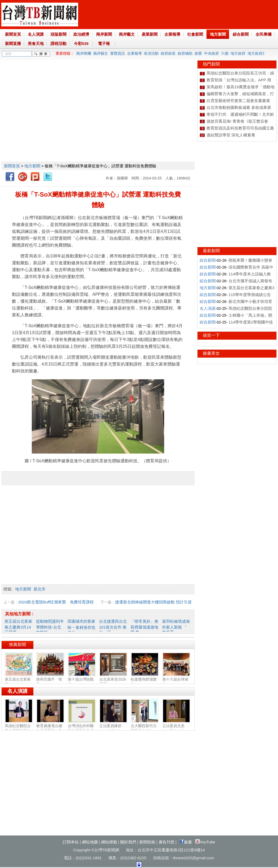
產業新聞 (150, 34)
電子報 (104, 43)
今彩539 (81, 43)
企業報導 (172, 34)
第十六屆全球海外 (176, 680)
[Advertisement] (50, 110)
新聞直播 (13, 43)
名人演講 (36, 34)
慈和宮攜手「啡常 (50, 680)
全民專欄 (263, 34)
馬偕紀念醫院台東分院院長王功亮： (19, 728)
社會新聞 (195, 34)
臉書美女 (211, 353)
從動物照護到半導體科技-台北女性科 (50, 627)
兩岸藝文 (127, 34)
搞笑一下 (211, 335)
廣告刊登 (167, 842)
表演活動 (151, 53)
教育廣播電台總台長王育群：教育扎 (50, 728)
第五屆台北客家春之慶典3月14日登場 (18, 627)
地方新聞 (218, 34)
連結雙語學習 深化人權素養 (231, 135)
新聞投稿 (147, 842)
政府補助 (185, 53)
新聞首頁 (13, 34)
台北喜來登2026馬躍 (113, 680)
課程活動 (59, 43)
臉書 (186, 842)
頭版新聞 (59, 34)
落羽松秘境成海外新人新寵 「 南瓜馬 (176, 627)
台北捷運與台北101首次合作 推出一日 (113, 627)
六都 (225, 53)
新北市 (40, 589)
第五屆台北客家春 (19, 680)
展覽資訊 (118, 53)
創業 (198, 53)
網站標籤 (109, 842)
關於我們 (128, 842)
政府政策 (168, 53)
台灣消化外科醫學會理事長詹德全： (82, 728)
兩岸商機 (84, 53)
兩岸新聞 (104, 34)
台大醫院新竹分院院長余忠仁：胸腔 (145, 728)
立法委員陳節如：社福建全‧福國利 (113, 729)
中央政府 (212, 53)
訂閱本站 (71, 842)
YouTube (205, 842)
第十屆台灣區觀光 (82, 680)
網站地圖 (90, 842)
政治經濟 (81, 34)
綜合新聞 (241, 34)
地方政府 (238, 53)
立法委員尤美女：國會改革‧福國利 (176, 729)
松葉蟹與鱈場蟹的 (145, 680)
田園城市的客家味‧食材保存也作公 (81, 627)
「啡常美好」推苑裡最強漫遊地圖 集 (144, 627)
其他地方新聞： (20, 614)
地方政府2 (256, 53)
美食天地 (36, 43)
